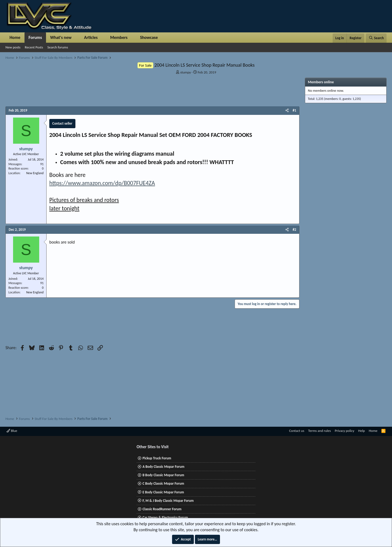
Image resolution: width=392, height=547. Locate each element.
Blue (12, 431)
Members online (321, 82)
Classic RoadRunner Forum (162, 509)
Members (119, 37)
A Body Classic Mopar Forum (163, 467)
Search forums (58, 47)
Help (362, 431)
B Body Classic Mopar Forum (163, 475)
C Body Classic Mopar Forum (163, 483)
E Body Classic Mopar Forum (163, 492)
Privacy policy (345, 431)
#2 (294, 230)
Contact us (297, 431)
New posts (13, 47)
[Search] (376, 38)
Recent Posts (34, 47)
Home (15, 37)
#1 (294, 110)
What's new (61, 37)
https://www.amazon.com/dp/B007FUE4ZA (102, 183)
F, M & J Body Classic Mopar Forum (168, 501)
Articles (91, 37)
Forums (35, 37)
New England (35, 173)
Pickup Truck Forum (157, 458)
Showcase (149, 37)
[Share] (287, 110)
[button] (76, 38)
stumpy (186, 72)
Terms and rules (319, 431)
